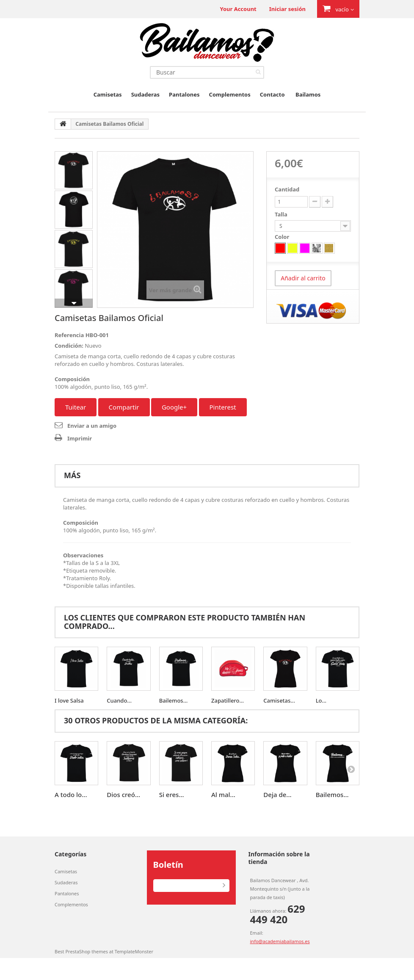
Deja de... (277, 795)
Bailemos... (174, 700)
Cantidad (287, 189)
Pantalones (184, 94)
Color (283, 237)
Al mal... (223, 795)
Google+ (174, 407)
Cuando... (119, 700)
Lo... (321, 700)
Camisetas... (279, 700)
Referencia (69, 335)
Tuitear (76, 407)
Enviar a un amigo (92, 426)
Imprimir (80, 438)
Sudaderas (145, 94)
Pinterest (223, 407)
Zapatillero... (228, 700)
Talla (282, 214)
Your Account (238, 9)
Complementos (230, 94)
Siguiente (74, 303)
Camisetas (108, 94)
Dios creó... (123, 795)
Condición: (69, 346)
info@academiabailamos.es (280, 941)
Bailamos (308, 94)
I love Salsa (69, 700)
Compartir (124, 407)
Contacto (272, 94)
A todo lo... (71, 795)
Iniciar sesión (287, 9)
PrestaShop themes (86, 951)
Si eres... (172, 795)
